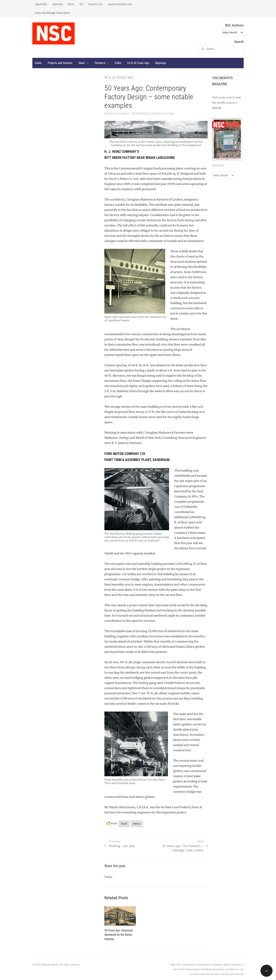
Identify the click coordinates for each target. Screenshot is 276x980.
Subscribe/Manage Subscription (52, 13)
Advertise (57, 4)
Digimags (161, 63)
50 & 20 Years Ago (138, 63)
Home (38, 63)
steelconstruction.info (120, 4)
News (82, 63)
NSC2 (145, 113)
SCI (81, 4)
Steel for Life (95, 4)
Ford (124, 824)
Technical (100, 63)
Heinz (137, 824)
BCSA (71, 4)
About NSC (41, 4)
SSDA (118, 63)
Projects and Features (60, 63)
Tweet (108, 877)
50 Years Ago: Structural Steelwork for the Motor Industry (119, 935)
